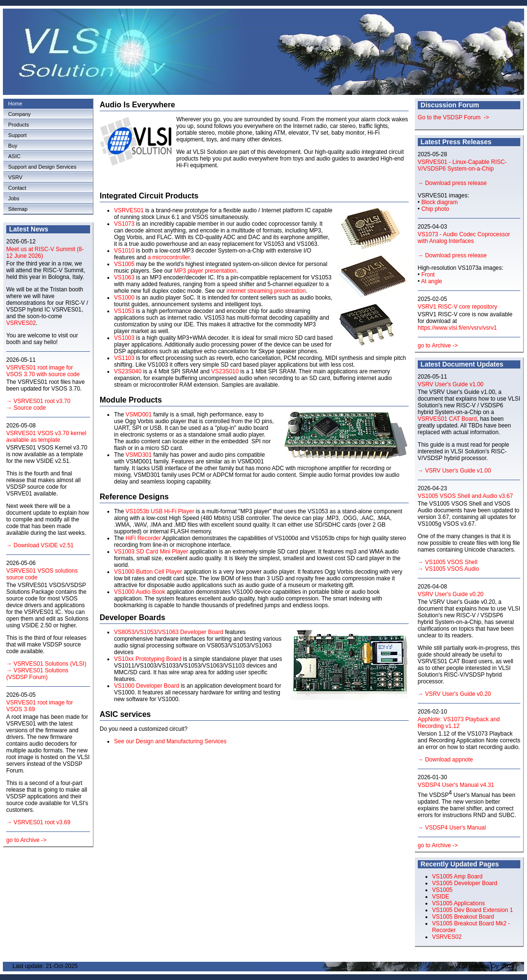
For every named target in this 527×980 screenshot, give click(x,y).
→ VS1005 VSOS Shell (448, 562)
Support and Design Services (42, 167)
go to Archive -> (26, 840)
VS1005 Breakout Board (463, 917)
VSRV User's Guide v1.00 (451, 384)
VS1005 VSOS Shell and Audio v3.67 (465, 496)
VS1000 (124, 298)
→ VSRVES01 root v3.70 (38, 401)
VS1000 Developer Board (147, 686)
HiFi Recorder (143, 538)
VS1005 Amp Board (457, 876)
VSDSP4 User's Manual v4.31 (456, 785)
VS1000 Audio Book (140, 592)
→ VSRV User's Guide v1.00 (454, 471)
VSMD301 (139, 455)
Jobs (14, 198)
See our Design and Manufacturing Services (170, 741)
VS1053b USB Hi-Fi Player (160, 511)
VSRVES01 (129, 210)
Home (15, 104)
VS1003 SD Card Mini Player (151, 552)
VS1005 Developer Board (465, 883)
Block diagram (439, 202)
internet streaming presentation (266, 291)
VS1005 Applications (458, 903)
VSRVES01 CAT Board (447, 419)
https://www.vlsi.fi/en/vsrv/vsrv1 (457, 328)
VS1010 (124, 251)
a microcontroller (169, 257)
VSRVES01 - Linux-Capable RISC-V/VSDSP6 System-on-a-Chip (462, 165)
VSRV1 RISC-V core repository (458, 307)
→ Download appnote (445, 760)
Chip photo (435, 209)
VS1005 (124, 264)
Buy (13, 146)
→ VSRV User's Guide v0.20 (454, 694)
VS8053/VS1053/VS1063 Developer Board (170, 632)
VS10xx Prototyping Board (148, 659)
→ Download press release (452, 183)
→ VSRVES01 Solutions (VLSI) (46, 664)
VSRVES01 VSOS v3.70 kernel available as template (46, 437)
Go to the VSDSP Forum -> (453, 117)
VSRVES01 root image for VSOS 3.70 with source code (43, 371)
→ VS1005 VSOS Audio (448, 569)
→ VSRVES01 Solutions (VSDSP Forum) (37, 674)
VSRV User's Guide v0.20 (451, 594)
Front (428, 275)
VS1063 (124, 277)
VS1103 (124, 358)
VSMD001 (139, 415)
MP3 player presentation (205, 271)
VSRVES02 (21, 323)
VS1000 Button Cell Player (148, 572)
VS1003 (124, 338)
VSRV (15, 177)
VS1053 (124, 311)
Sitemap (18, 209)
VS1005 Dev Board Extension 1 (473, 910)
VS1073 (124, 224)
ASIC (14, 156)
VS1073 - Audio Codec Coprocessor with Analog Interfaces (464, 238)
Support (17, 135)
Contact (17, 188)
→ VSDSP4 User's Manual (452, 828)
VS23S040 (128, 371)
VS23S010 (225, 371)
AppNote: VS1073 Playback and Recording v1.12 (459, 723)
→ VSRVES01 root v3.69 (38, 822)
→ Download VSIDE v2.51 (40, 545)
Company (19, 114)
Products (18, 125)
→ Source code (26, 408)
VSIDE (441, 897)
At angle (432, 281)
